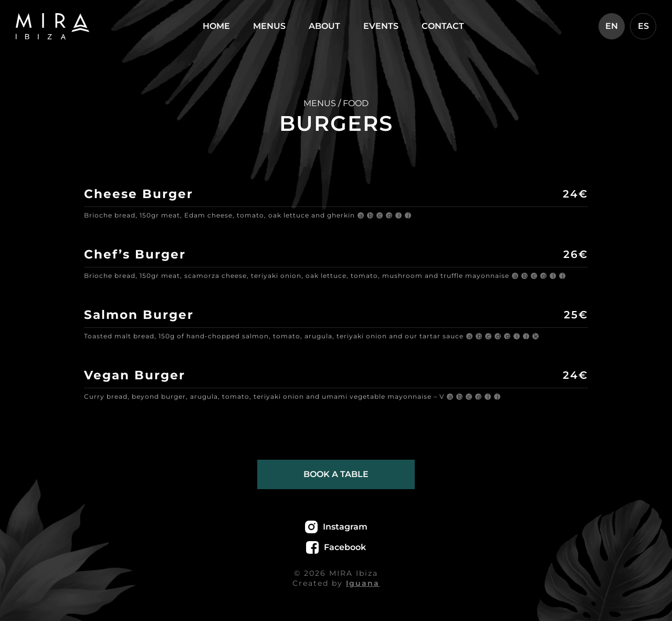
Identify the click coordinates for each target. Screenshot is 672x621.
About (324, 26)
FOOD (356, 103)
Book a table (336, 474)
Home (216, 26)
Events (381, 26)
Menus (269, 26)
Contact (443, 26)
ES (643, 26)
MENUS (320, 103)
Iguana (363, 583)
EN (612, 26)
